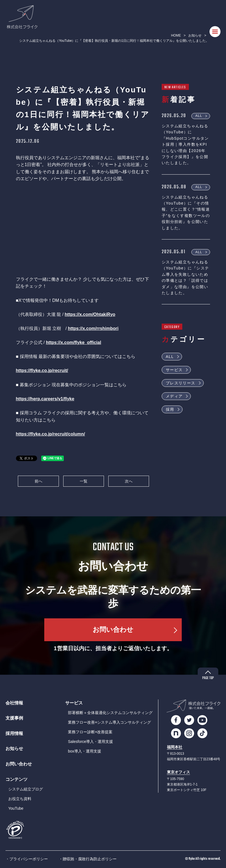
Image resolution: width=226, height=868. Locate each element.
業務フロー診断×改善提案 (90, 732)
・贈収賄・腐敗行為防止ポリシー (88, 859)
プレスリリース (181, 383)
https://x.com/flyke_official (74, 342)
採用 (170, 409)
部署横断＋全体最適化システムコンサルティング (110, 713)
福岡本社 (175, 747)
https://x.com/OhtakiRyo (90, 314)
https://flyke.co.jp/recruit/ (42, 370)
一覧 (84, 481)
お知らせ (195, 35)
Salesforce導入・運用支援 (90, 742)
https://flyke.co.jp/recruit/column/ (51, 434)
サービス (174, 370)
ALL (199, 116)
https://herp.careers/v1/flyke (45, 399)
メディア (174, 396)
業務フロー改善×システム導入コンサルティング (109, 722)
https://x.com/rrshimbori (93, 328)
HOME (176, 35)
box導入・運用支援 (85, 751)
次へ (129, 481)
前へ (38, 481)
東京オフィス (178, 772)
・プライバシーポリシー (27, 859)
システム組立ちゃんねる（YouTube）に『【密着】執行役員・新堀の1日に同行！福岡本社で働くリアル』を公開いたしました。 (114, 41)
